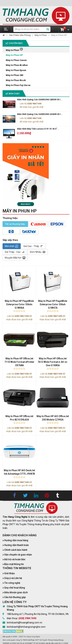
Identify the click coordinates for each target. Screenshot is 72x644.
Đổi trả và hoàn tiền (15, 559)
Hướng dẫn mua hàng (16, 540)
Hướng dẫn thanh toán (17, 545)
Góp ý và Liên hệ (13, 578)
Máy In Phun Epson (16, 70)
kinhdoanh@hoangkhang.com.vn (25, 623)
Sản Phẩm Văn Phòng (20, 35)
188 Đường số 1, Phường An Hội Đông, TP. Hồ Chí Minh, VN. (38, 614)
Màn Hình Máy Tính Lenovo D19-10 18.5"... (38, 129)
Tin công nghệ (12, 583)
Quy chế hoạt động (15, 588)
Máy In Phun (41, 35)
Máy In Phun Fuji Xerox (18, 85)
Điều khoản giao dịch (16, 592)
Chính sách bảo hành (16, 550)
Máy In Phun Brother (17, 65)
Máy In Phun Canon (16, 60)
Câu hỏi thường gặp (15, 597)
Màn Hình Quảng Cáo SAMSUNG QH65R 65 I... (40, 114)
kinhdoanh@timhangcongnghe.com (26, 627)
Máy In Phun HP (59, 35)
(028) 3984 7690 (27, 618)
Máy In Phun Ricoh (16, 80)
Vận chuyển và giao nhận (18, 555)
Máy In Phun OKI (15, 75)
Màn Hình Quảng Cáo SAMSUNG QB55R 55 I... (40, 100)
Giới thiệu (9, 573)
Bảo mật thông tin (14, 564)
